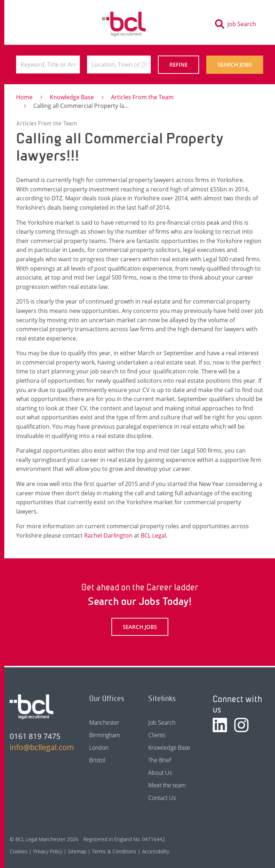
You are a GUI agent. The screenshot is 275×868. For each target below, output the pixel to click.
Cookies (19, 851)
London (99, 748)
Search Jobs (235, 65)
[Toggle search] (238, 24)
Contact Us (162, 798)
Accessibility (156, 851)
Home (24, 97)
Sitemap (77, 851)
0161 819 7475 (35, 736)
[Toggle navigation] (29, 24)
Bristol (97, 760)
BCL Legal (153, 535)
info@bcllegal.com (38, 747)
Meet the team (167, 785)
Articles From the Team (142, 97)
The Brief (160, 760)
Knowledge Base (72, 97)
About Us (160, 773)
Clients (157, 735)
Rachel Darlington (108, 535)
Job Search (162, 722)
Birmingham (105, 735)
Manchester (104, 722)
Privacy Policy (48, 851)
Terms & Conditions (114, 851)
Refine (178, 65)
